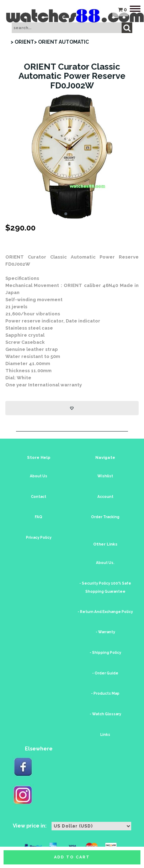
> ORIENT (22, 42)
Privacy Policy (39, 538)
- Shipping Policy (105, 653)
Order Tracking (105, 517)
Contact (39, 497)
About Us (39, 476)
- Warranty (105, 632)
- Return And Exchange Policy (105, 612)
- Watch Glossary (105, 714)
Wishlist (105, 476)
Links (105, 735)
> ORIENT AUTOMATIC (62, 42)
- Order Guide (105, 673)
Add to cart (72, 857)
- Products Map (105, 693)
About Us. (105, 563)
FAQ (39, 517)
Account (105, 497)
